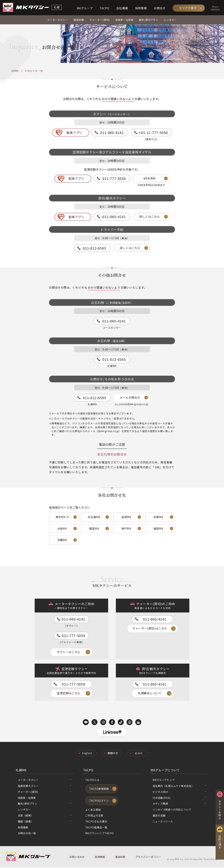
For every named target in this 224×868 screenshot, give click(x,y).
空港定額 (79, 20)
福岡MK (158, 529)
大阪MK (62, 529)
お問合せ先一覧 (27, 834)
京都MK (158, 517)
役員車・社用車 (124, 20)
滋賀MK (126, 517)
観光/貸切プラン (149, 20)
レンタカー (170, 20)
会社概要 (122, 8)
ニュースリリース (163, 822)
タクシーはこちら (69, 653)
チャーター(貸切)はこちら (150, 629)
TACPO (104, 8)
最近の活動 (159, 816)
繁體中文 (113, 754)
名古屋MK (94, 517)
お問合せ (160, 8)
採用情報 (141, 8)
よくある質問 (93, 810)
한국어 (139, 754)
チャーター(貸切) (100, 20)
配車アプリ (74, 133)
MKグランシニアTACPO (100, 834)
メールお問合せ (130, 398)
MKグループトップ (164, 781)
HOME (15, 71)
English (87, 754)
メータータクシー (58, 20)
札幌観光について (150, 694)
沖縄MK (62, 540)
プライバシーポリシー (148, 858)
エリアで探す (188, 8)
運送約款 (120, 858)
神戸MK (126, 529)
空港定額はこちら (69, 694)
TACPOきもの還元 (96, 822)
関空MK (94, 529)
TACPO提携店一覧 (96, 828)
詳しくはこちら (150, 217)
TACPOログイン (99, 801)
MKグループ (85, 8)
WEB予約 (150, 179)
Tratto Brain (210, 860)
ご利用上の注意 (94, 816)
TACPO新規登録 (99, 789)
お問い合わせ (77, 858)
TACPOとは (92, 781)
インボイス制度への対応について (172, 810)
